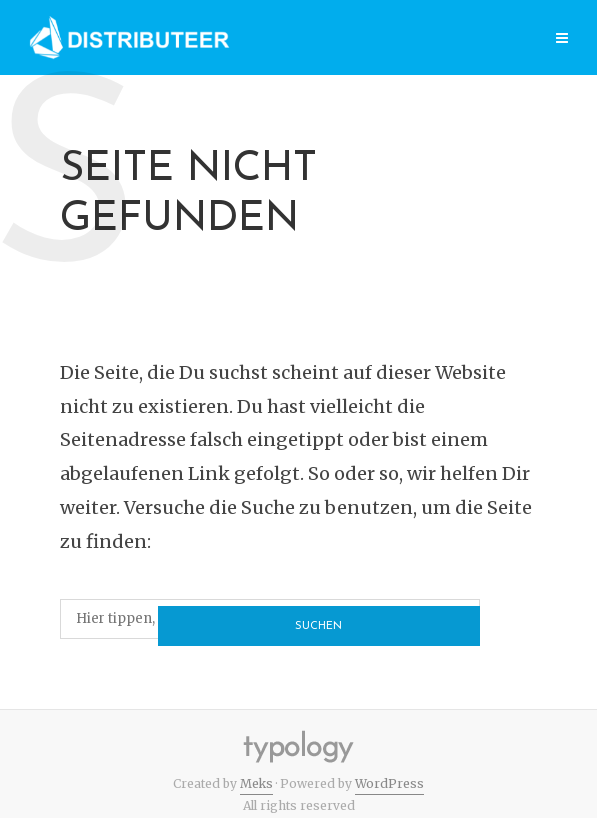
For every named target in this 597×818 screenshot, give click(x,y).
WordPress (389, 783)
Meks (256, 783)
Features (494, 39)
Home (185, 39)
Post (315, 39)
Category (397, 39)
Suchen (429, 619)
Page (252, 39)
